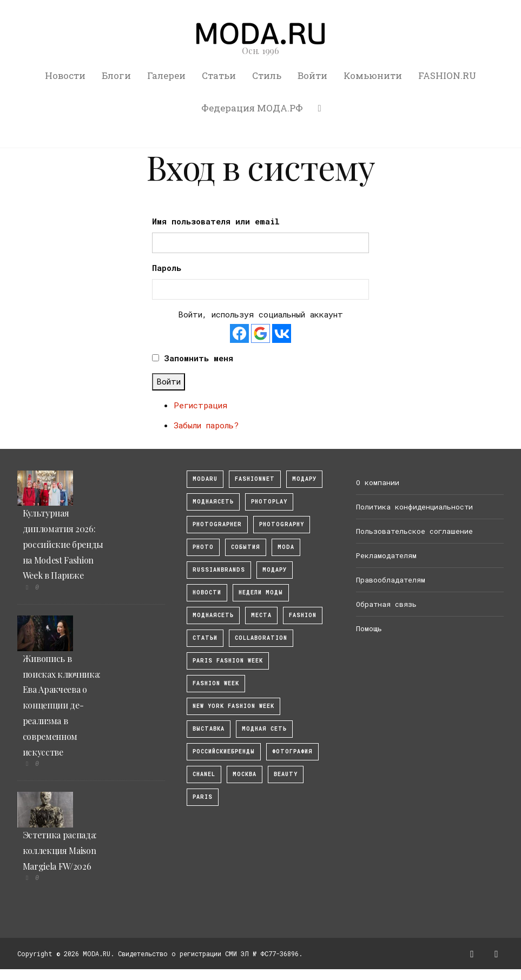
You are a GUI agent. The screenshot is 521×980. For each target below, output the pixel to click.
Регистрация (200, 405)
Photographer (217, 524)
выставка (209, 729)
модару (304, 479)
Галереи (166, 75)
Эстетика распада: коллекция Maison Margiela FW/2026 (60, 850)
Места (261, 615)
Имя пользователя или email (216, 221)
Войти (312, 75)
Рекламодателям (386, 555)
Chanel (204, 774)
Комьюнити (373, 75)
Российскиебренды (224, 751)
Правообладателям (391, 580)
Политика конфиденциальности (414, 507)
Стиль (267, 75)
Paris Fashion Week (228, 661)
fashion (303, 615)
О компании (378, 482)
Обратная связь (386, 604)
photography (282, 524)
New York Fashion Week (233, 706)
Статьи (219, 75)
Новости (65, 75)
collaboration (261, 638)
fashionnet (255, 479)
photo (203, 547)
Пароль (167, 268)
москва (245, 774)
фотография (292, 751)
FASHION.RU (447, 75)
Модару (275, 570)
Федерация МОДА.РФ (252, 108)
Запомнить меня (199, 358)
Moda (286, 547)
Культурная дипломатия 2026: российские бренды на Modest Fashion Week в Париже (63, 544)
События (246, 547)
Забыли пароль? (206, 425)
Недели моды (261, 592)
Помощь (369, 628)
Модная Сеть (264, 729)
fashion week (216, 683)
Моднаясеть (213, 615)
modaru (205, 479)
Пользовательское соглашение (414, 531)
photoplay (269, 502)
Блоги (116, 75)
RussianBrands (219, 570)
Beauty (286, 774)
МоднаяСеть (213, 502)
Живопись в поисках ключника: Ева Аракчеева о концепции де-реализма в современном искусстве (62, 705)
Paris (203, 797)
